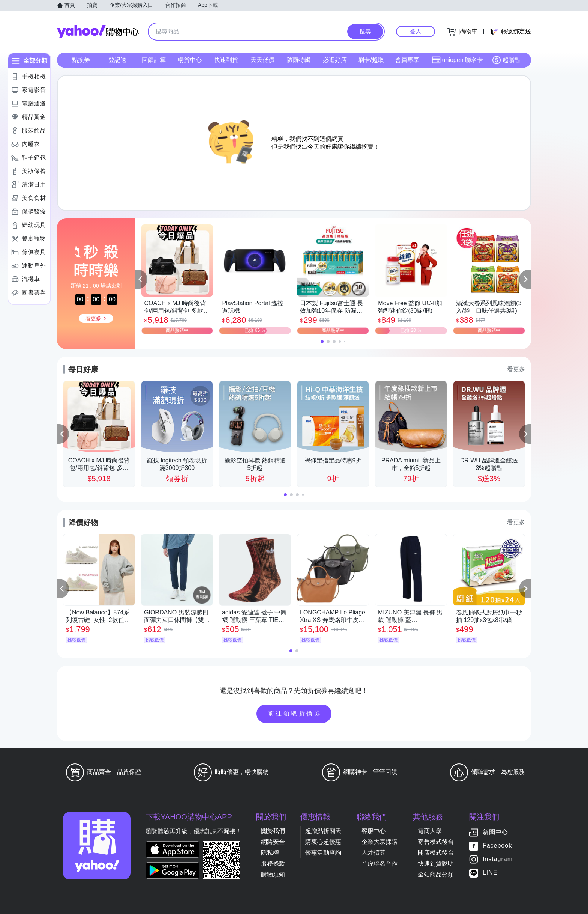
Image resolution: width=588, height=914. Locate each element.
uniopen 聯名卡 (457, 60)
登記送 (117, 60)
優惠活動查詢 (323, 853)
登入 (415, 31)
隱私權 (270, 853)
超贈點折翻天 (323, 831)
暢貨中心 (190, 60)
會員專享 (407, 60)
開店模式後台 (436, 853)
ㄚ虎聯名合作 (379, 864)
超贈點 (506, 60)
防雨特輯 (298, 60)
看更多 (516, 369)
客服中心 (373, 831)
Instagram (498, 859)
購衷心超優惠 (323, 842)
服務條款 (273, 864)
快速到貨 (226, 60)
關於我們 (273, 831)
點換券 (81, 60)
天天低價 (262, 60)
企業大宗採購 (379, 842)
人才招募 (373, 853)
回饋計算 (154, 60)
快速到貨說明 (436, 864)
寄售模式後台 (436, 842)
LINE (490, 873)
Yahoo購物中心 (98, 32)
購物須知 (273, 874)
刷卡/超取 (371, 60)
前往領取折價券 (295, 713)
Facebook (497, 845)
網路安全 (273, 842)
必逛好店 (335, 60)
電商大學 (430, 831)
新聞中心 (495, 832)
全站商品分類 (436, 874)
